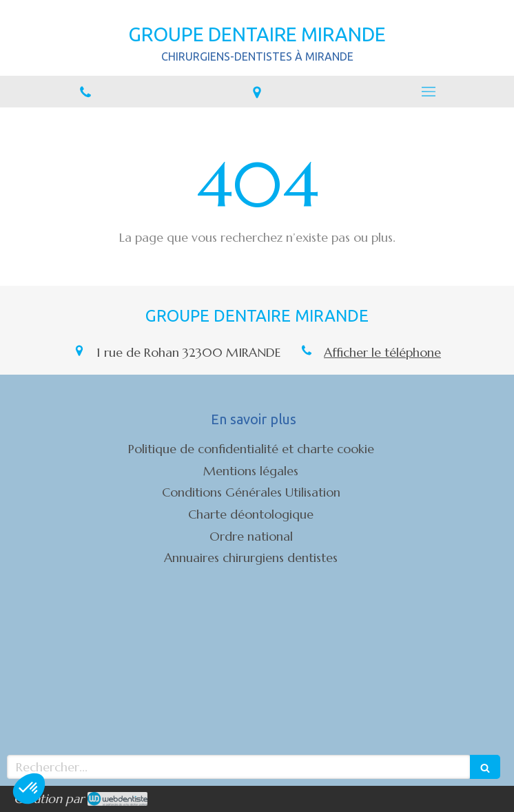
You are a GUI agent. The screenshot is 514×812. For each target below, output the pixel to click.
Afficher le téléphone (382, 352)
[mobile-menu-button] (428, 92)
